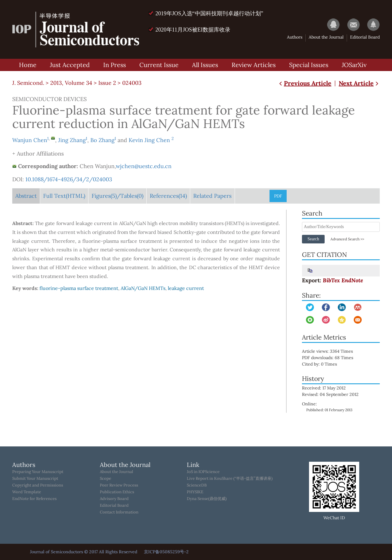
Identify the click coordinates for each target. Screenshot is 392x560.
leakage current (186, 288)
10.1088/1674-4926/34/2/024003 (69, 179)
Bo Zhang (102, 140)
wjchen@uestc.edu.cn (144, 166)
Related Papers (212, 196)
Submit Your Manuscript (35, 479)
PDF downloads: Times (332, 358)
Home (28, 65)
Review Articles (254, 65)
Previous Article (305, 83)
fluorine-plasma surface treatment (79, 288)
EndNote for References (34, 499)
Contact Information (119, 512)
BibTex (331, 280)
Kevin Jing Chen (150, 140)
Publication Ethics (117, 492)
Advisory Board (114, 499)
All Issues (205, 65)
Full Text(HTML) (64, 196)
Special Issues (309, 65)
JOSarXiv (354, 65)
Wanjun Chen (30, 140)
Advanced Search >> (347, 239)
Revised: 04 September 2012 (330, 394)
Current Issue (159, 65)
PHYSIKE (195, 492)
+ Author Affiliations (38, 154)
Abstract (26, 196)
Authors (295, 37)
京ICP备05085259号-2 (166, 552)
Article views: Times (332, 351)
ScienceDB (197, 485)
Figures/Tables (117, 196)
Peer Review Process (119, 485)
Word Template (27, 492)
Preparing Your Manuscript (38, 472)
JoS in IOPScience (203, 472)
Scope (106, 479)
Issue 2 (107, 83)
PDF (278, 196)
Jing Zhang (72, 140)
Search (313, 239)
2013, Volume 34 (71, 83)
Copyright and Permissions (38, 485)
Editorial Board (365, 37)
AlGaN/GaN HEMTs (143, 288)
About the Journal (326, 37)
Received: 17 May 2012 (324, 388)
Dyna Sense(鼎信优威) (207, 499)
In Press (115, 65)
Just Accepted (70, 65)
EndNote (352, 280)
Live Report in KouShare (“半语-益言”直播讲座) (230, 479)
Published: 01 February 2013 (329, 410)
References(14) (168, 196)
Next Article (359, 83)
